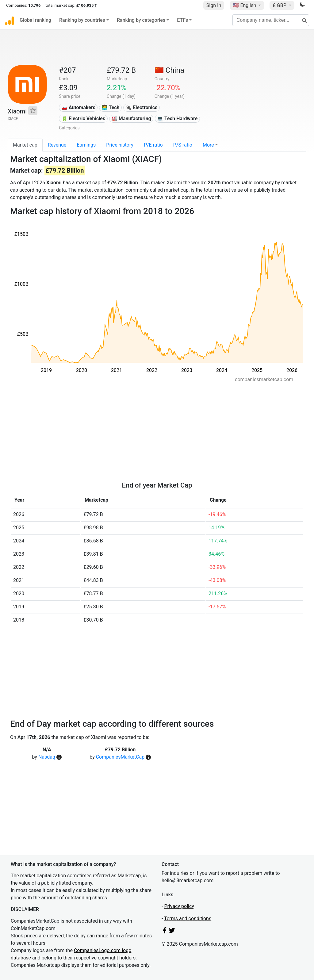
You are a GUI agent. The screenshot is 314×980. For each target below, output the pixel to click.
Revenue (57, 145)
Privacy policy (179, 906)
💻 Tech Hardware (177, 119)
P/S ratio (183, 145)
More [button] (208, 145)
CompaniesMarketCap (120, 757)
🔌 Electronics (141, 107)
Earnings (86, 145)
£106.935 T (87, 5)
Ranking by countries (82, 20)
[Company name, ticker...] (271, 20)
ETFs (182, 20)
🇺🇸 (245, 5)
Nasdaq (47, 757)
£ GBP (280, 5)
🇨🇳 (169, 70)
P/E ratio (153, 145)
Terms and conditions (188, 919)
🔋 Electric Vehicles (83, 119)
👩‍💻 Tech (111, 107)
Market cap (25, 145)
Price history (120, 145)
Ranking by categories (141, 20)
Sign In (214, 5)
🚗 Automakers (78, 107)
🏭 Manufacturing (131, 119)
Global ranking (35, 20)
